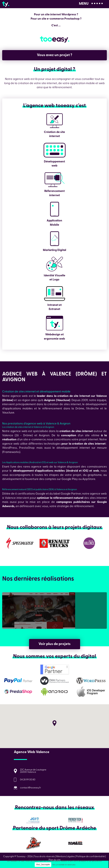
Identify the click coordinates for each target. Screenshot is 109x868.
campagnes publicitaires (73, 502)
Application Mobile (55, 209)
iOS (85, 471)
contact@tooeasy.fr (30, 788)
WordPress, (10, 448)
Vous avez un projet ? (55, 55)
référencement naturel (68, 498)
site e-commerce (35, 440)
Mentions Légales (65, 857)
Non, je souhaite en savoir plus (64, 865)
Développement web (55, 150)
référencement (52, 409)
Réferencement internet (55, 180)
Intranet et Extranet (55, 294)
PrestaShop (28, 448)
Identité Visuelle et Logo (55, 264)
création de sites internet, (64, 404)
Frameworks (11, 452)
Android (73, 471)
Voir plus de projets (55, 644)
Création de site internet (55, 121)
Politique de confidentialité (90, 857)
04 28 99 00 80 (28, 780)
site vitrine (92, 436)
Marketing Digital (55, 239)
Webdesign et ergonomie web (55, 323)
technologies (52, 444)
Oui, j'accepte (43, 864)
